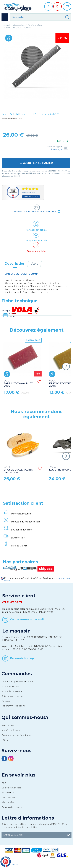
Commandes (17, 674)
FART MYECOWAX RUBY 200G (18, 383)
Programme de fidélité (14, 706)
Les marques (8, 797)
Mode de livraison (11, 686)
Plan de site (8, 802)
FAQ (4, 783)
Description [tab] (15, 263)
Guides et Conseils (11, 788)
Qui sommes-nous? (25, 717)
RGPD (5, 740)
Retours (6, 701)
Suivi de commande (12, 696)
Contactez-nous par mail (27, 619)
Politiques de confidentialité (16, 735)
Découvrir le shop (22, 658)
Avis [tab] (35, 264)
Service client (8, 725)
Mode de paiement (12, 691)
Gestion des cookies (12, 807)
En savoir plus (19, 775)
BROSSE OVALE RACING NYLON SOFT (18, 470)
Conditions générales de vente (18, 682)
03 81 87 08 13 (12, 602)
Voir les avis (31, 197)
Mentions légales (11, 730)
